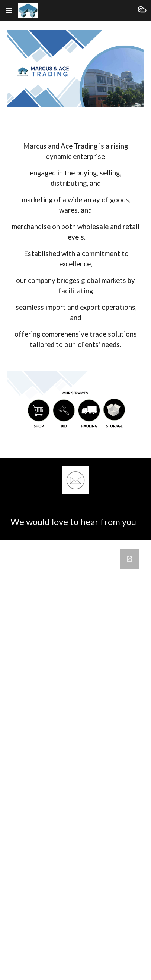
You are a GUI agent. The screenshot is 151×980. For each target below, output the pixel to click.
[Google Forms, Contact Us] (75, 748)
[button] (9, 10)
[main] (75, 239)
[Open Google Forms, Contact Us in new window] (129, 559)
